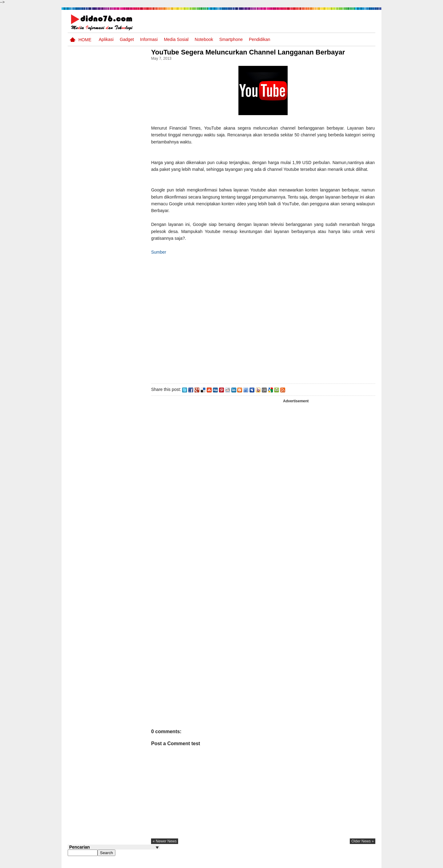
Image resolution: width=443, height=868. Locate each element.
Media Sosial (176, 39)
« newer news (180, 848)
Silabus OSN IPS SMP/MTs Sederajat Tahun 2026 (126, 269)
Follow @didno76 (84, 467)
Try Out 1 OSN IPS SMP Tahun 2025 (123, 437)
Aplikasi (106, 39)
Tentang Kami (309, 863)
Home (85, 40)
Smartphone (231, 39)
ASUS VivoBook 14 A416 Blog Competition (124, 390)
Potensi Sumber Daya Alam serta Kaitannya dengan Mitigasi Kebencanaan (120, 319)
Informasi (149, 39)
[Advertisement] (270, 325)
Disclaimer (364, 863)
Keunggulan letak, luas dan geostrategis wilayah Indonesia (125, 346)
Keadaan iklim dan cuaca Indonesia (125, 413)
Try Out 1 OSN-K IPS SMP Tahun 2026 (126, 289)
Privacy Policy (338, 863)
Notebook (204, 39)
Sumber (174, 259)
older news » (363, 848)
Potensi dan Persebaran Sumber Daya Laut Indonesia (123, 370)
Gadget (127, 39)
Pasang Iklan (281, 863)
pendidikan (259, 39)
